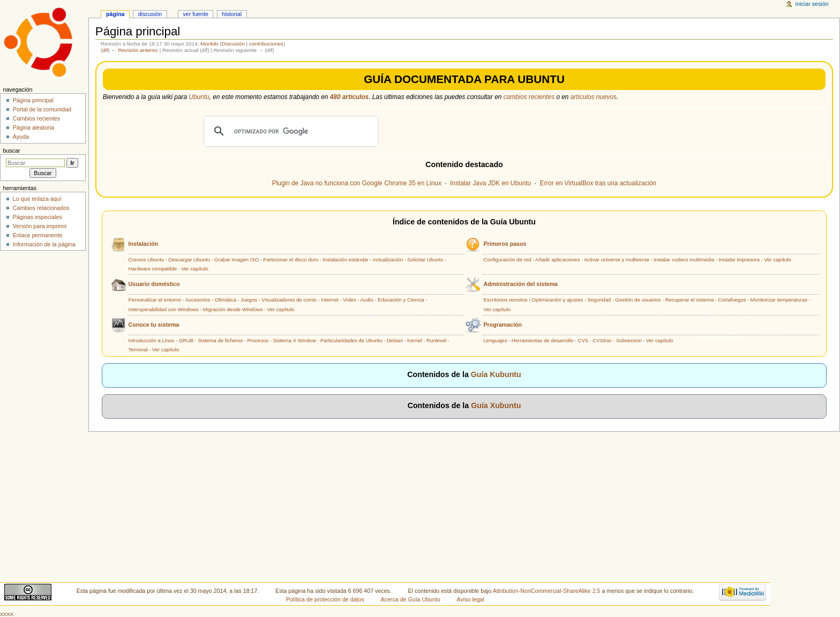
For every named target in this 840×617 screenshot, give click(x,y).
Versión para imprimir (40, 226)
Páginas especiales (37, 217)
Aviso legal (471, 599)
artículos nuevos (594, 97)
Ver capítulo (195, 269)
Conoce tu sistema (154, 325)
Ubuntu (199, 97)
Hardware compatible (153, 269)
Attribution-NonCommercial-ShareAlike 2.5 (547, 591)
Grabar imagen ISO (237, 259)
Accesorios (198, 300)
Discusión (233, 44)
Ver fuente (196, 14)
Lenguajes (495, 340)
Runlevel (436, 340)
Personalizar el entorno (155, 300)
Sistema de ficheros (220, 340)
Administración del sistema (520, 284)
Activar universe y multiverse (617, 259)
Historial (232, 14)
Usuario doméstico (154, 284)
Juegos (249, 300)
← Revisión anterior (135, 50)
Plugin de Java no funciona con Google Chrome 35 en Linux (357, 183)
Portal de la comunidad (42, 109)
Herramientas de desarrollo (543, 340)
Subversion (629, 340)
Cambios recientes (37, 118)
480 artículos (349, 97)
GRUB (186, 340)
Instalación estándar (346, 259)
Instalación (144, 244)
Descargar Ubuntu (189, 259)
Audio (367, 300)
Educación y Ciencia (401, 300)
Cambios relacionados (41, 208)
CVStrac (602, 340)
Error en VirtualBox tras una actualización (598, 183)
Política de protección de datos (325, 599)
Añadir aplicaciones (557, 259)
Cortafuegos (732, 300)
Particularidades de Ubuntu (351, 340)
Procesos (258, 340)
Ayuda (21, 137)
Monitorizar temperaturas (779, 300)
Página (115, 14)
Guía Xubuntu (496, 405)
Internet (330, 300)
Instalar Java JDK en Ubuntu (490, 183)
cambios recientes (529, 97)
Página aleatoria (33, 127)
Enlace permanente (38, 235)
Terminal (138, 349)
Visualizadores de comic (289, 300)
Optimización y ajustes (558, 300)
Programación (502, 325)
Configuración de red (507, 259)
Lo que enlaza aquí (37, 199)
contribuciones (266, 44)
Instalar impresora (739, 259)
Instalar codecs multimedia (684, 259)
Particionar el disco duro (291, 259)
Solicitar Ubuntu (425, 259)
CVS (583, 340)
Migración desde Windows (233, 309)
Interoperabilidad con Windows (164, 309)
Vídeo (350, 300)
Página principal (33, 100)
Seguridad (599, 300)
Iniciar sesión (812, 4)
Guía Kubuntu (496, 374)
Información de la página (44, 244)
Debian (395, 340)
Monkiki (209, 44)
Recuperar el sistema (690, 300)
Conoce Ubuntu (147, 259)
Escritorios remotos (505, 300)
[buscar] (289, 131)
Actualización (388, 259)
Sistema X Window (294, 340)
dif (105, 50)
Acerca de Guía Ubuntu (411, 599)
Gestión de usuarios (638, 300)
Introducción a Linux (152, 340)
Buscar (11, 151)
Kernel (415, 340)
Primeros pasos (505, 244)
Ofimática (226, 300)
